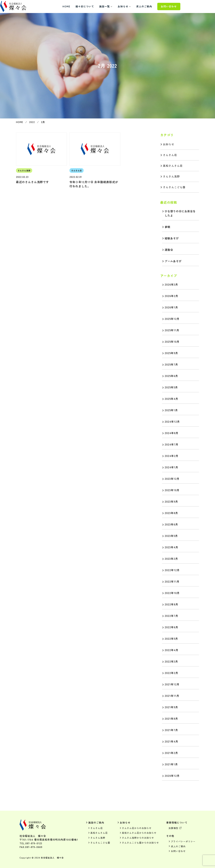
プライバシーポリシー (183, 841)
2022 (33, 122)
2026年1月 (171, 307)
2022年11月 (172, 581)
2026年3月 (171, 284)
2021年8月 (171, 719)
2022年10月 (172, 593)
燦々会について (101, 6)
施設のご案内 (96, 822)
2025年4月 (171, 399)
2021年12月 (172, 684)
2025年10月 (172, 342)
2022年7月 (171, 616)
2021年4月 (171, 741)
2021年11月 (172, 696)
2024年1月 (171, 467)
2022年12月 (172, 570)
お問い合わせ (185, 6)
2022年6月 (171, 627)
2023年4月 (171, 547)
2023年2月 (171, 559)
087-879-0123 (34, 843)
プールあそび (173, 261)
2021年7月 (171, 730)
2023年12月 (172, 479)
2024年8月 (172, 433)
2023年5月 (171, 536)
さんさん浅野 (171, 176)
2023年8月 (171, 513)
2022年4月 (172, 650)
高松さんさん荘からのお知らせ (139, 833)
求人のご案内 (160, 6)
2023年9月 (171, 501)
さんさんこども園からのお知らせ (140, 843)
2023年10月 (172, 490)
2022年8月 (171, 604)
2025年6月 (171, 376)
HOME (82, 6)
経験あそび (172, 238)
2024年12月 (172, 422)
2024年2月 (172, 456)
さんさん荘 (170, 155)
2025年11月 (172, 330)
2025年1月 (171, 410)
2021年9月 (171, 707)
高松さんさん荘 (173, 166)
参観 (167, 227)
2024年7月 (172, 444)
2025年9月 (171, 353)
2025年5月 (171, 387)
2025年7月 (171, 364)
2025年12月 (172, 319)
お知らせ (139, 6)
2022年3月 (171, 661)
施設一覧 (121, 6)
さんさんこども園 (174, 187)
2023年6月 (171, 524)
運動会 (169, 250)
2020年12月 (172, 776)
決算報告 (173, 828)
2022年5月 (171, 639)
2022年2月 (171, 673)
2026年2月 (171, 296)
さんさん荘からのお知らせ (137, 828)
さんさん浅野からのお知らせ (138, 838)
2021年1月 (171, 764)
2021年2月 (171, 753)
